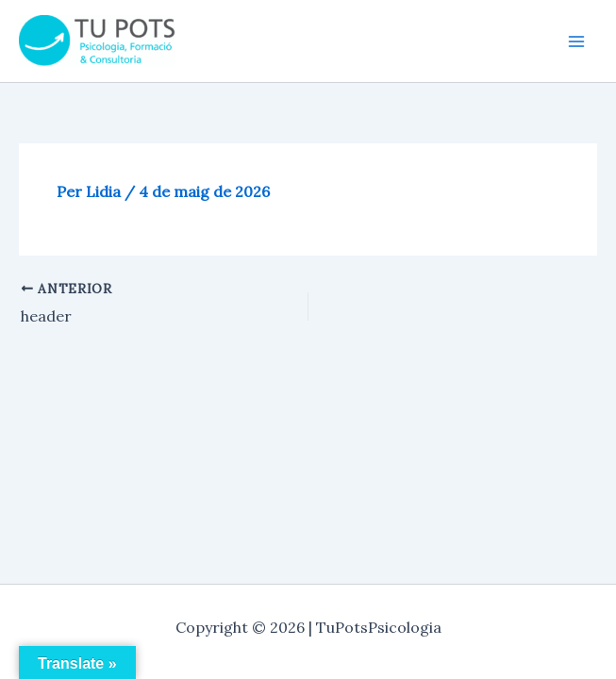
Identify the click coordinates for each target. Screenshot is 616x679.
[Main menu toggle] (576, 41)
